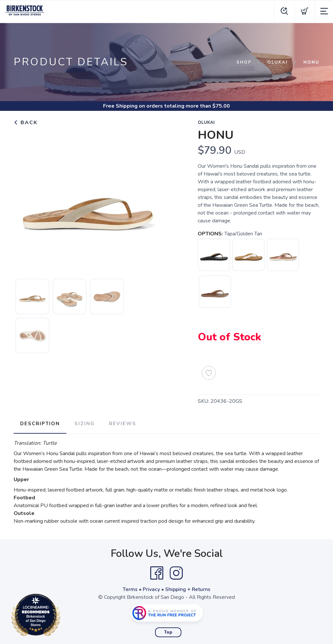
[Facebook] (157, 572)
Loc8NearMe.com (64, 616)
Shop (244, 62)
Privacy (151, 588)
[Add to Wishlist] (209, 373)
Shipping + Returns (188, 588)
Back (26, 123)
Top (168, 631)
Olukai (278, 62)
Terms (130, 588)
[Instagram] (176, 572)
